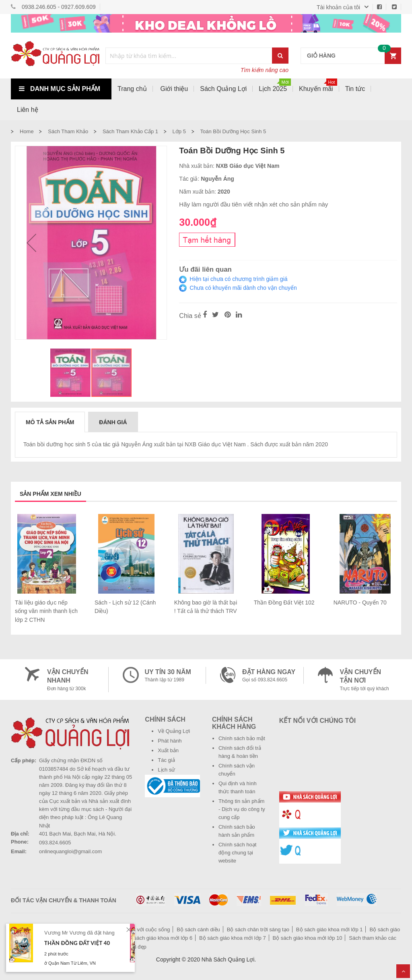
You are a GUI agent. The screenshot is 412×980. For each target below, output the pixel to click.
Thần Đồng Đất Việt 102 (284, 602)
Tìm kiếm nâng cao (265, 70)
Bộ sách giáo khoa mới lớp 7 (233, 938)
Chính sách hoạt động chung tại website (237, 853)
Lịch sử (166, 770)
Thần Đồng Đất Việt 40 (77, 943)
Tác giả (166, 760)
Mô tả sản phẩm (50, 422)
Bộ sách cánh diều (198, 929)
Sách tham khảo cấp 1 (130, 131)
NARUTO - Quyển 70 (360, 602)
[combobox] (189, 56)
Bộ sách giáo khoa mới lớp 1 (330, 929)
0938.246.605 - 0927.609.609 (59, 7)
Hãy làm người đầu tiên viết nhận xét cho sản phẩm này (253, 204)
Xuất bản (168, 750)
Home (27, 131)
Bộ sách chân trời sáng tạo (258, 929)
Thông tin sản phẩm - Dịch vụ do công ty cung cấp (242, 809)
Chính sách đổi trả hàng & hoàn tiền (240, 752)
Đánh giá (113, 422)
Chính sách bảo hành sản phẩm (237, 831)
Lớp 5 (179, 131)
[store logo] (55, 56)
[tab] (50, 422)
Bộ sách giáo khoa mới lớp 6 (159, 938)
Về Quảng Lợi (174, 731)
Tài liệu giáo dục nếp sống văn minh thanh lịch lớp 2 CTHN (46, 611)
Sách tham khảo (68, 131)
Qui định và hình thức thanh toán (238, 787)
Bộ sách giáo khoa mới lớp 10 (308, 938)
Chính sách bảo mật (242, 738)
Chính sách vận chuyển (237, 770)
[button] (31, 243)
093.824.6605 (55, 843)
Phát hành (170, 741)
